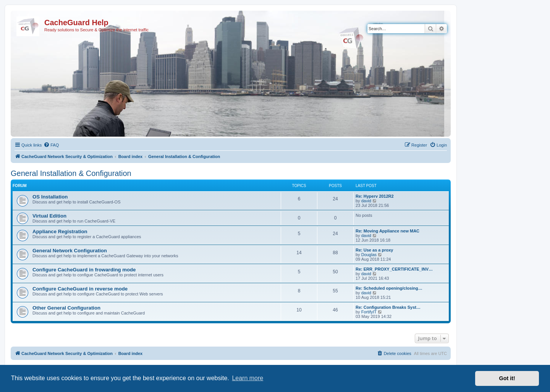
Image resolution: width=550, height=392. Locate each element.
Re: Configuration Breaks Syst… (388, 307)
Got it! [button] (507, 378)
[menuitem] (51, 145)
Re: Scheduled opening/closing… (389, 288)
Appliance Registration (60, 231)
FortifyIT (369, 312)
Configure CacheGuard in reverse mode (80, 289)
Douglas (369, 255)
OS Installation (50, 197)
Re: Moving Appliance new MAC (387, 231)
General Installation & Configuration (71, 173)
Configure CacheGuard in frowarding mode (84, 270)
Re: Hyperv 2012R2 (375, 196)
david (366, 201)
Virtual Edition (49, 216)
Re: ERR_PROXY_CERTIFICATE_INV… (394, 269)
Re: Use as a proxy (374, 250)
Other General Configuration (66, 308)
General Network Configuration (70, 251)
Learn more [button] (247, 378)
